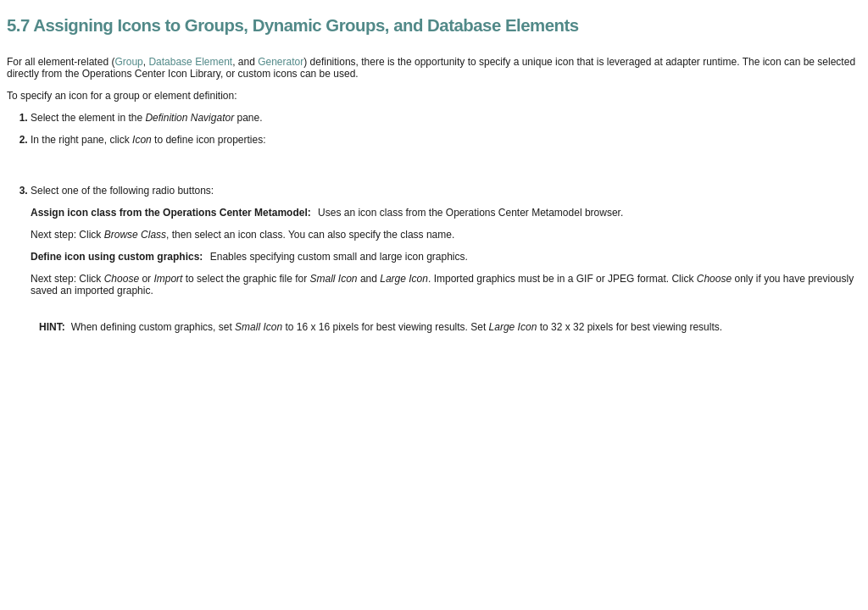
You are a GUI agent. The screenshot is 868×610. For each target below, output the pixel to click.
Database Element (190, 62)
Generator (281, 62)
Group (128, 62)
